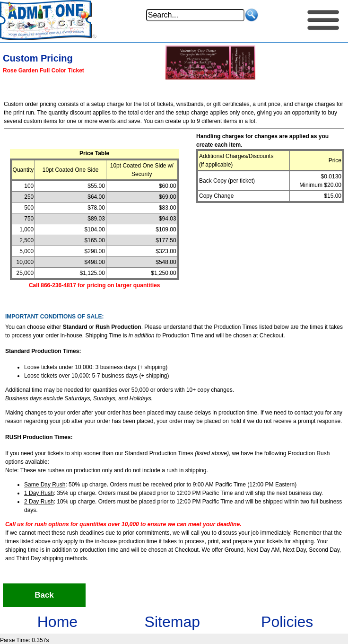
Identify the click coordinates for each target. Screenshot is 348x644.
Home (57, 622)
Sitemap (172, 622)
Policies (287, 622)
